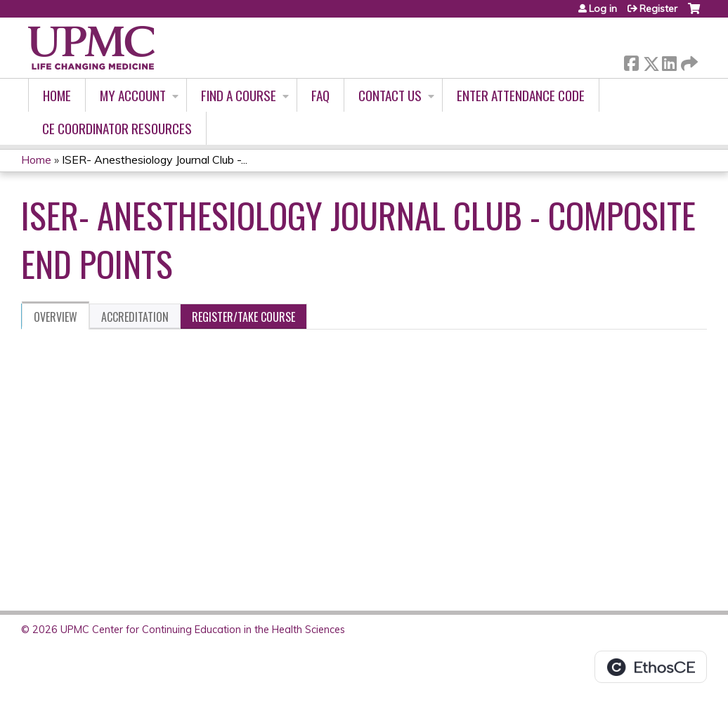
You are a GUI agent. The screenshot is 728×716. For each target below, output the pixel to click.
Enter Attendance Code (521, 95)
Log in (603, 8)
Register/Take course (243, 317)
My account (133, 95)
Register (658, 8)
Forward (688, 61)
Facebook (631, 61)
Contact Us (390, 95)
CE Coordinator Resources (117, 128)
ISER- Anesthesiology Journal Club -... (155, 160)
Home (57, 95)
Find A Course (239, 95)
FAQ (320, 95)
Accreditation (135, 317)
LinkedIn (669, 61)
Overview (56, 317)
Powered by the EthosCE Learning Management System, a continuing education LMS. (651, 667)
